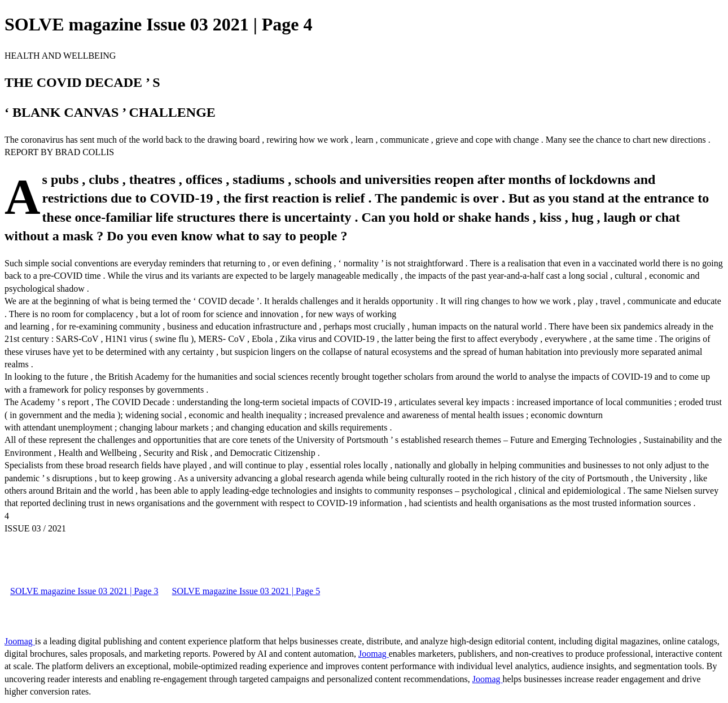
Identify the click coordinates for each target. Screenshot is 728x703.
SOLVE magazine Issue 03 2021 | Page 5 (246, 591)
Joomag (20, 641)
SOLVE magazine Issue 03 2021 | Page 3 (84, 591)
